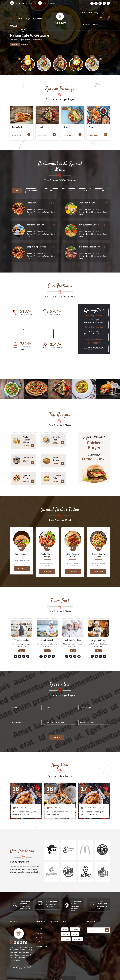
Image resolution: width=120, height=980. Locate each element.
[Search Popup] (101, 19)
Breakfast (33, 191)
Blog (96, 12)
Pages (29, 18)
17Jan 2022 (87, 794)
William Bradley (73, 626)
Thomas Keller (22, 626)
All (17, 191)
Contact (87, 24)
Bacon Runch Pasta (98, 541)
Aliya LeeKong (98, 626)
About (21, 18)
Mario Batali (47, 626)
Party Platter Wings (47, 541)
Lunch (85, 191)
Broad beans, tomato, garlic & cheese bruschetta (25, 799)
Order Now (22, 554)
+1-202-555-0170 (49, 3)
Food (29, 794)
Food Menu (86, 12)
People (33, 794)
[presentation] (13, 64)
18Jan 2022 (19, 794)
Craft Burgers (22, 540)
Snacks (101, 191)
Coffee (52, 191)
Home (13, 18)
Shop (95, 24)
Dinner (68, 191)
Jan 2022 (15, 775)
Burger (98, 794)
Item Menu (38, 18)
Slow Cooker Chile (73, 541)
